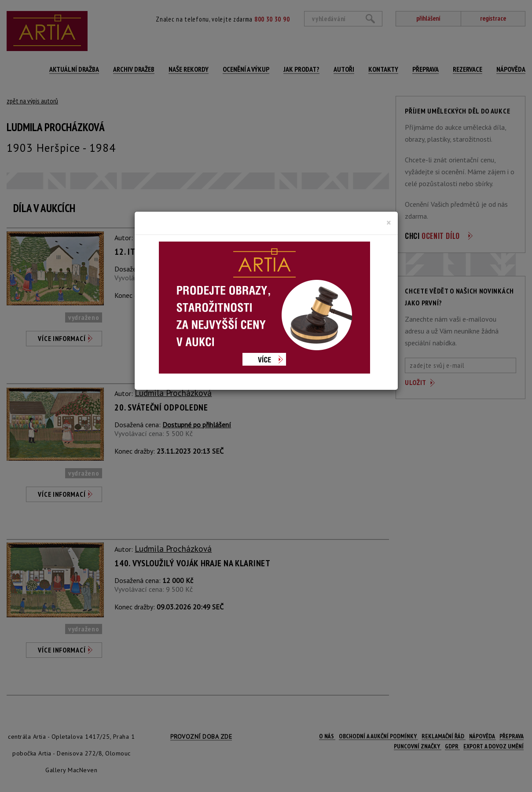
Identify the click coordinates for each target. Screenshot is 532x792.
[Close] (389, 223)
